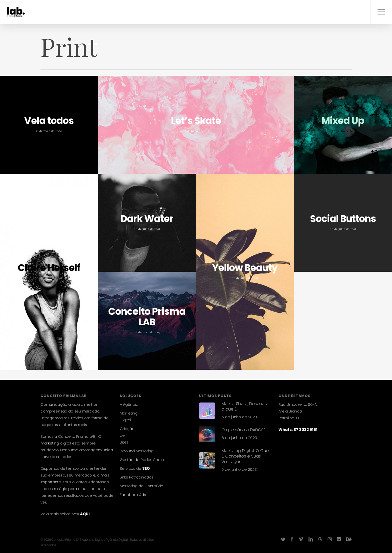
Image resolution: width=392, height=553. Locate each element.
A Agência (129, 404)
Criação (127, 429)
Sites (124, 442)
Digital (125, 420)
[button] (381, 12)
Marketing (129, 413)
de (122, 435)
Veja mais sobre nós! (60, 514)
